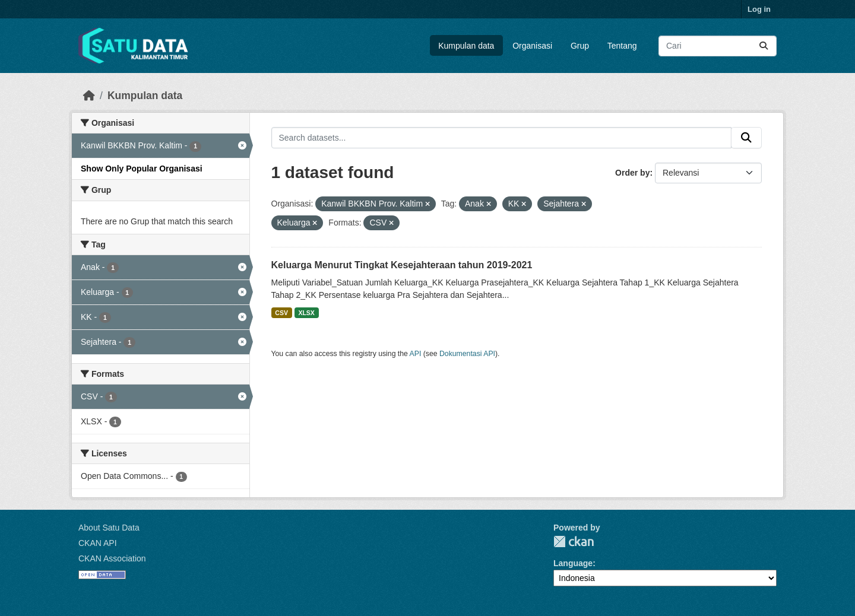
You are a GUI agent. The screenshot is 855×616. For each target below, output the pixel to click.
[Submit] (764, 46)
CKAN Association (112, 558)
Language (573, 563)
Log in (759, 9)
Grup (580, 46)
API (416, 354)
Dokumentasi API (467, 354)
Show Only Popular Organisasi (142, 169)
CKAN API (98, 543)
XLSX (306, 313)
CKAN (574, 542)
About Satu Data (109, 528)
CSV (281, 313)
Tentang (622, 46)
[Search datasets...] (718, 46)
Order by (632, 173)
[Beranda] (89, 96)
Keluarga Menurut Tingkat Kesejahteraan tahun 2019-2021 (402, 265)
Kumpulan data (466, 46)
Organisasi (532, 46)
